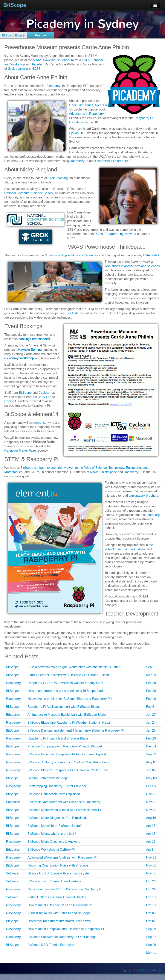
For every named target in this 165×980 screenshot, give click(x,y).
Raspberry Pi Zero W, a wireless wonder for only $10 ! (65, 683)
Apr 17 (151, 834)
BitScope (15, 5)
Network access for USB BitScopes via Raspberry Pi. (65, 889)
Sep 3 (150, 667)
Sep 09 (151, 754)
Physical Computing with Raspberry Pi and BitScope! (65, 746)
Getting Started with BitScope (48, 778)
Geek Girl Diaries (81, 105)
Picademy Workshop (19, 358)
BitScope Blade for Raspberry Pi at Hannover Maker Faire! (69, 770)
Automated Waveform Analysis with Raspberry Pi (62, 857)
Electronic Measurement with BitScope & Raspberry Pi (66, 802)
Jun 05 (151, 770)
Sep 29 (151, 929)
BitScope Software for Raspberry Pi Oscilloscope (62, 937)
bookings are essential (34, 339)
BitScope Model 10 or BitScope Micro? (55, 826)
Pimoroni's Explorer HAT (112, 161)
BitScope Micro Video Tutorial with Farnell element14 (64, 810)
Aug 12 (151, 762)
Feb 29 (151, 738)
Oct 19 (151, 897)
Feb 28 (151, 683)
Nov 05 (151, 873)
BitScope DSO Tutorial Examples (51, 945)
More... (151, 953)
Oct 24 (151, 889)
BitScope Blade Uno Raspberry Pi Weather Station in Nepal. (69, 722)
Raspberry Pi (79, 161)
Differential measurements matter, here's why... (60, 921)
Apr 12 (151, 842)
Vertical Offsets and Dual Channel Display (57, 897)
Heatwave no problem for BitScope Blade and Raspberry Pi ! (70, 699)
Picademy (39, 64)
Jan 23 (151, 730)
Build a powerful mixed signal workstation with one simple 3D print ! (74, 667)
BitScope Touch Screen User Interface (54, 881)
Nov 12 (151, 802)
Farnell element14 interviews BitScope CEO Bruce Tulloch (68, 675)
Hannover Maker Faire (20, 450)
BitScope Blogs (12, 35)
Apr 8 (150, 849)
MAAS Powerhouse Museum (53, 60)
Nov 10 (151, 810)
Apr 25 (151, 826)
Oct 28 (151, 881)
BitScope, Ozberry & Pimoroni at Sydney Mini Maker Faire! (69, 762)
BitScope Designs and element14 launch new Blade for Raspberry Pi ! (76, 730)
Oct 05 (151, 913)
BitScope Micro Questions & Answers (54, 842)
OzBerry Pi (41, 397)
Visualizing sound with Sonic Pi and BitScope (59, 913)
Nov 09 (151, 857)
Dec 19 (151, 794)
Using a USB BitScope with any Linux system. (60, 873)
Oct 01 (151, 921)
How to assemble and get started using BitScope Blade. (66, 691)
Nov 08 (151, 865)
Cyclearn (45, 392)
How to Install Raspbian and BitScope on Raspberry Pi (66, 929)
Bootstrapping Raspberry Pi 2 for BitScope (57, 786)
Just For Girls (69, 313)
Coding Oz (12, 401)
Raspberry (13, 683)
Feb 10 (151, 699)
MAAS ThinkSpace (103, 472)
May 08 (151, 778)
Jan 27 (151, 715)
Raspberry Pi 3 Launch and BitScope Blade (58, 738)
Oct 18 (151, 905)
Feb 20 (151, 691)
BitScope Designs (152, 971)
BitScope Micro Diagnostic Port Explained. (57, 818)
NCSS (36, 69)
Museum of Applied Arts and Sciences (71, 255)
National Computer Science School (29, 193)
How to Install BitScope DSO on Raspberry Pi (60, 905)
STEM (93, 56)
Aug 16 (151, 818)
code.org (154, 515)
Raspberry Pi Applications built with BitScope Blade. (64, 707)
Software (12, 873)
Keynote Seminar (30, 350)
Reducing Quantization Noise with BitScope (58, 865)
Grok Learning (18, 69)
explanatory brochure (144, 495)
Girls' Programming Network (116, 234)
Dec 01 (151, 746)
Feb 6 (150, 707)
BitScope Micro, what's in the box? (52, 834)
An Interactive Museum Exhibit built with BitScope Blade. (67, 715)
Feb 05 (151, 786)
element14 (40, 423)
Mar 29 (151, 675)
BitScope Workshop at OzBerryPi (51, 849)
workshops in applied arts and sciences (132, 266)
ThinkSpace (151, 255)
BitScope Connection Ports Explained (54, 794)
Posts (41, 35)
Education (13, 715)
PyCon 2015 (78, 133)
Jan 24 (151, 722)
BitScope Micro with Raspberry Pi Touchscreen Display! (67, 754)
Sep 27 (151, 937)
